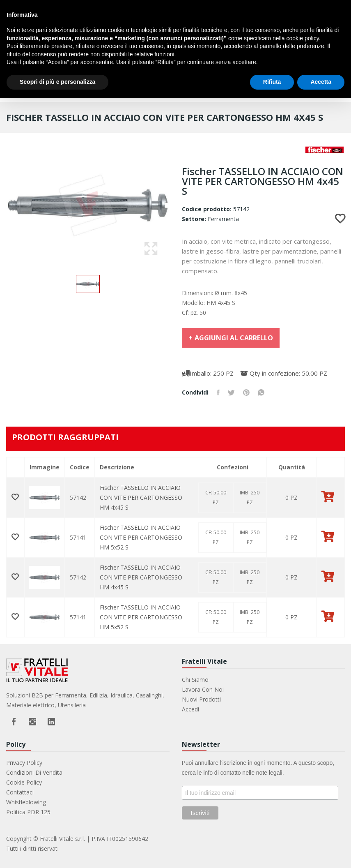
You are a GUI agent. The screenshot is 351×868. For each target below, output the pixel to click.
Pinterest (246, 392)
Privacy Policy (24, 763)
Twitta (231, 392)
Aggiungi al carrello (234, 338)
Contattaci (20, 792)
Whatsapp (261, 392)
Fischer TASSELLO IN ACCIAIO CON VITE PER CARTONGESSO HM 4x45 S (141, 497)
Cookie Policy (24, 782)
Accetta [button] (321, 82)
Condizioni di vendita (34, 772)
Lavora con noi (203, 689)
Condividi (218, 392)
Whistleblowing (26, 802)
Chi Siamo (195, 680)
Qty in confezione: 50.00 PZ (284, 373)
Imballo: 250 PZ (208, 373)
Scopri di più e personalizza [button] (57, 82)
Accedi (190, 709)
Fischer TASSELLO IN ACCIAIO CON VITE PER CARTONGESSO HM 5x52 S (141, 537)
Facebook (14, 722)
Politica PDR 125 (28, 812)
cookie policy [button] (303, 38)
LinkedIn (51, 722)
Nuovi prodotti (201, 699)
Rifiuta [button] (272, 82)
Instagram (32, 722)
